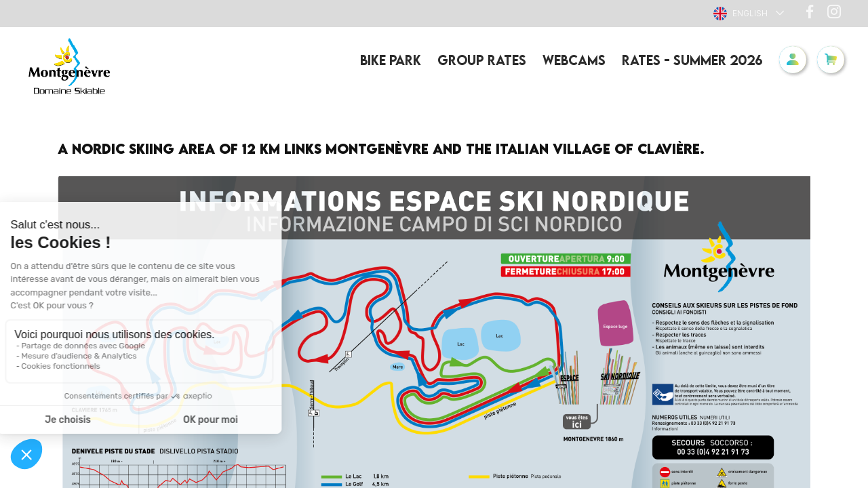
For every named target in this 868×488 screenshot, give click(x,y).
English (741, 14)
